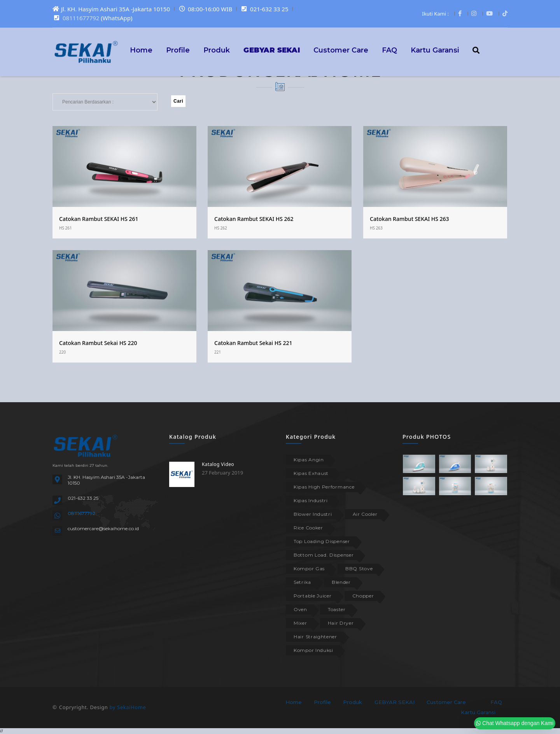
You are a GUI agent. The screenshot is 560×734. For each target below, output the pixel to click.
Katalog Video (218, 464)
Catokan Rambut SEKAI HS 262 (254, 219)
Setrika (302, 582)
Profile (178, 50)
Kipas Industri (311, 500)
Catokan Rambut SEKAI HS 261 (99, 219)
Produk (217, 50)
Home (141, 50)
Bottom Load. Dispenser (324, 555)
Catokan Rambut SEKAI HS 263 (409, 219)
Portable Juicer (313, 596)
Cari (178, 101)
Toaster (337, 609)
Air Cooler (365, 514)
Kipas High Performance (324, 487)
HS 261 (66, 228)
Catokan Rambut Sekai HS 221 (253, 343)
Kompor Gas (309, 568)
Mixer (300, 623)
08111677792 (81, 18)
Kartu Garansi (435, 50)
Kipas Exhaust (311, 473)
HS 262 (221, 228)
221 (218, 352)
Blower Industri (313, 514)
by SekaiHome (128, 707)
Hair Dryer (341, 623)
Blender (341, 582)
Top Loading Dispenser (322, 541)
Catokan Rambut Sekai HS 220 (98, 343)
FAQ (389, 50)
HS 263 (376, 228)
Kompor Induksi (313, 650)
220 (62, 352)
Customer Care (341, 50)
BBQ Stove (359, 568)
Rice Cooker (308, 528)
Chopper (363, 596)
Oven (300, 609)
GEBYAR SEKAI (395, 702)
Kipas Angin (309, 460)
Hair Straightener (315, 637)
